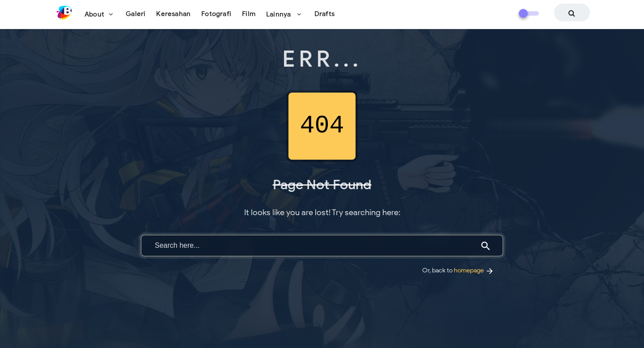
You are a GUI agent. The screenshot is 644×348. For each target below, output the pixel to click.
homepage (474, 270)
